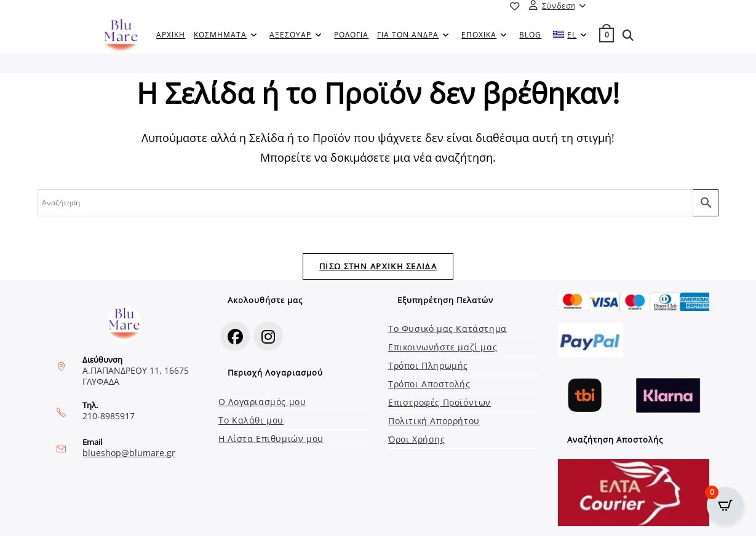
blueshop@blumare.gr (129, 453)
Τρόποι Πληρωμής (428, 365)
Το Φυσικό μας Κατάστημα (448, 329)
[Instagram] (268, 336)
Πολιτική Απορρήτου (434, 421)
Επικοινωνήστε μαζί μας (443, 347)
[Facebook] (235, 336)
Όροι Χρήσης (417, 439)
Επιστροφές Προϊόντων (440, 402)
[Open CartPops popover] (725, 505)
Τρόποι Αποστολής (429, 384)
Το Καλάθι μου (251, 420)
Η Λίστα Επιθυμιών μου (271, 439)
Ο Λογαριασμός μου (262, 402)
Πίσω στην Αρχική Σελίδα (378, 266)
